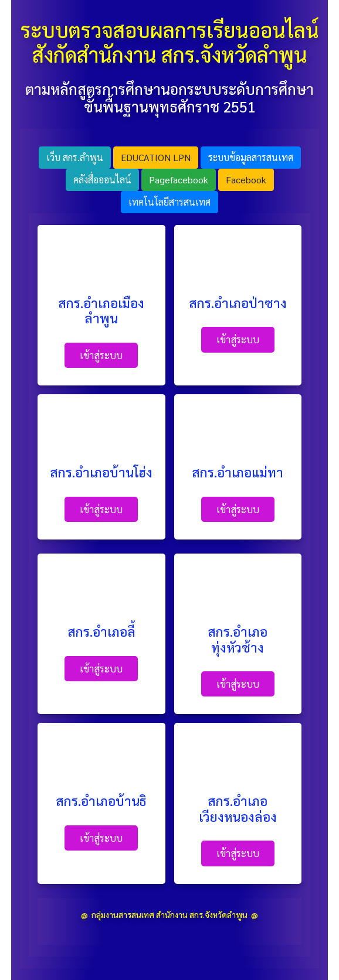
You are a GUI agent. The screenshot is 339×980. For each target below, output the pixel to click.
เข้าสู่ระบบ (101, 355)
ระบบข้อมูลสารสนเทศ (251, 157)
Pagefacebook (179, 180)
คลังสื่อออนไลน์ (102, 180)
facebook (246, 180)
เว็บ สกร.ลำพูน (75, 157)
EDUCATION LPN (156, 157)
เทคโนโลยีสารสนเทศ (169, 202)
